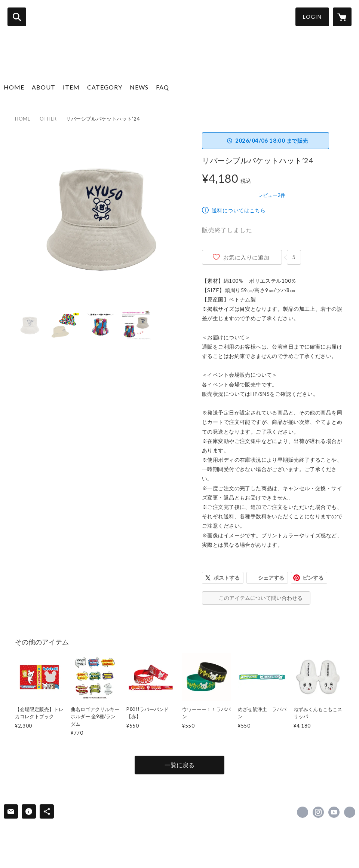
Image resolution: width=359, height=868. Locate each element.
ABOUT (44, 87)
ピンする (313, 578)
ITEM (71, 87)
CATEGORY (105, 87)
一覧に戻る (179, 765)
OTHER (48, 119)
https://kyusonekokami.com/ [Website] (350, 812)
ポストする (227, 578)
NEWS (139, 87)
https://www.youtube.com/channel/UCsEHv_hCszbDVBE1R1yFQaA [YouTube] (334, 812)
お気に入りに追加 (246, 257)
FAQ (162, 87)
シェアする (271, 578)
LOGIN (312, 17)
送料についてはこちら (239, 210)
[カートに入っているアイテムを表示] (342, 17)
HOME (14, 87)
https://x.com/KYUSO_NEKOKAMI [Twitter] (303, 812)
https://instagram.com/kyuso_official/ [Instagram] (318, 812)
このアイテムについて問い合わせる (261, 598)
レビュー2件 (272, 195)
